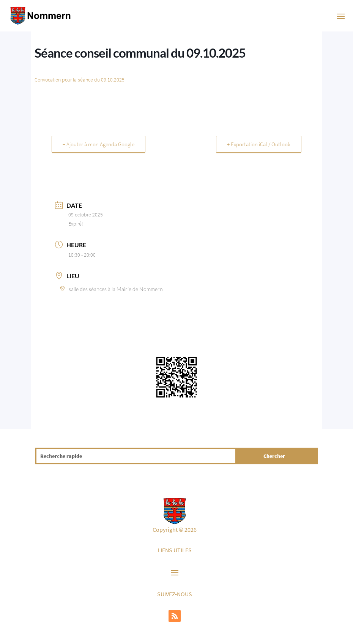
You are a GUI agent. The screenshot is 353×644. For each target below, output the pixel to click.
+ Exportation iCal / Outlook (259, 144)
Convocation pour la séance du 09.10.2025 (80, 80)
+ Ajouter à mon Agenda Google (98, 144)
